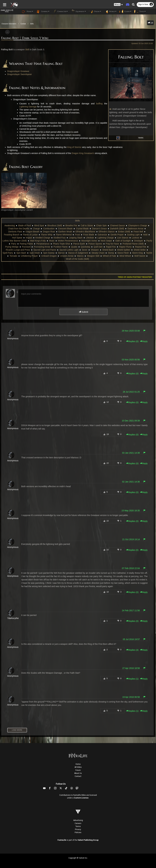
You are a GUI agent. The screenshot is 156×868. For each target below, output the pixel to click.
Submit (83, 312)
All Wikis (78, 767)
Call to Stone (87, 226)
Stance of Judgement (78, 253)
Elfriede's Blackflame (85, 232)
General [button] (43, 11)
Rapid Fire (111, 247)
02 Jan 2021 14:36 (131, 482)
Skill (27, 50)
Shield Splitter (124, 250)
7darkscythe (13, 618)
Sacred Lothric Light (69, 250)
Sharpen (95, 250)
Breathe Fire (71, 226)
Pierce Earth (79, 244)
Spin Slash (35, 253)
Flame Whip (47, 235)
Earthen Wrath (65, 232)
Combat (23, 24)
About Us (78, 773)
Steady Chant (98, 253)
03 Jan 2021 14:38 (131, 453)
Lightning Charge (106, 238)
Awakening (10, 226)
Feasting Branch (12, 235)
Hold (145, 235)
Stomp (111, 253)
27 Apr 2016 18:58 (131, 668)
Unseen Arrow (67, 256)
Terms (78, 826)
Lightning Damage (28, 107)
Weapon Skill (93, 256)
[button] (118, 5)
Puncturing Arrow (42, 247)
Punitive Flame (61, 247)
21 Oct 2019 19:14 (131, 539)
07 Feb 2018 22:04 (131, 568)
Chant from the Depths (19, 229)
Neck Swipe (106, 241)
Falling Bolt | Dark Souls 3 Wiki (25, 38)
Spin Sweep (49, 253)
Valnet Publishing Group (88, 840)
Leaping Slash (76, 238)
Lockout (135, 238)
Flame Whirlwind (64, 235)
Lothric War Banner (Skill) (15, 241)
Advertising (78, 820)
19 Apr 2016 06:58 (131, 697)
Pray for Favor (112, 244)
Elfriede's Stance (107, 232)
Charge (36, 229)
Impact (29, 238)
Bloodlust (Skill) (55, 226)
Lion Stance (123, 238)
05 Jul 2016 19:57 (131, 639)
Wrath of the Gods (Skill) (77, 259)
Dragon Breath (33, 232)
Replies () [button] (132, 341)
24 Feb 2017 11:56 (131, 610)
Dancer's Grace (99, 229)
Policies (78, 832)
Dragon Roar (49, 232)
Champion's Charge (138, 226)
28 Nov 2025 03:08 (131, 331)
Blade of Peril (25, 226)
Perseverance (43, 244)
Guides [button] (125, 11)
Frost (77, 235)
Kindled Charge (43, 238)
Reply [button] (144, 341)
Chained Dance (118, 226)
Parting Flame (26, 244)
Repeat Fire (141, 247)
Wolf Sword (140, 256)
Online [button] (95, 11)
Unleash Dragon (49, 256)
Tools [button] (140, 11)
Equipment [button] (78, 11)
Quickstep (85, 247)
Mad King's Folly (38, 241)
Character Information (9, 24)
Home (78, 764)
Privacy (78, 829)
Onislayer (138, 241)
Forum (78, 770)
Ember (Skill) (124, 232)
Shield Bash (108, 250)
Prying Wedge (12, 247)
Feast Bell (138, 232)
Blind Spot (39, 226)
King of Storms (74, 147)
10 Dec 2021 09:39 (131, 421)
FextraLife (62, 840)
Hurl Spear (17, 238)
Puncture (26, 247)
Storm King (137, 253)
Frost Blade (89, 235)
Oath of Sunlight (123, 241)
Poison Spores (95, 244)
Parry (14, 244)
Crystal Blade (82, 229)
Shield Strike (140, 250)
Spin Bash (21, 253)
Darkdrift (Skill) (117, 229)
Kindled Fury (60, 238)
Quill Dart (98, 247)
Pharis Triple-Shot (61, 244)
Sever (85, 250)
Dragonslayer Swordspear (20, 74)
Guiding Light (133, 235)
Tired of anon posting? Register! (135, 277)
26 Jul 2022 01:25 (131, 392)
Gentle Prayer (117, 235)
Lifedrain (90, 238)
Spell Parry (8, 253)
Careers (78, 823)
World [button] (110, 11)
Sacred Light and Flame (45, 250)
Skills (32, 24)
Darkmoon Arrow (136, 229)
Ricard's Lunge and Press (18, 250)
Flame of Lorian (30, 235)
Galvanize (102, 235)
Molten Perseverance (68, 241)
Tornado (13, 256)
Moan (52, 241)
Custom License (81, 798)
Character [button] (60, 11)
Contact (78, 776)
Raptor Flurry (125, 247)
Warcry (80, 256)
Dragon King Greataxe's (83, 153)
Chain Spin (101, 226)
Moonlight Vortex (89, 241)
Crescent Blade (65, 229)
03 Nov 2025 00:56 (131, 360)
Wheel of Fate (109, 256)
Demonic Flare (15, 232)
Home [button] (27, 11)
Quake (74, 247)
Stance (61, 253)
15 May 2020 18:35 (131, 511)
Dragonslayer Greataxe (18, 71)
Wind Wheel (125, 256)
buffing (99, 104)
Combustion (49, 229)
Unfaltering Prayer (29, 256)
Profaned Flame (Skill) (133, 244)
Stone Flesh (123, 253)
